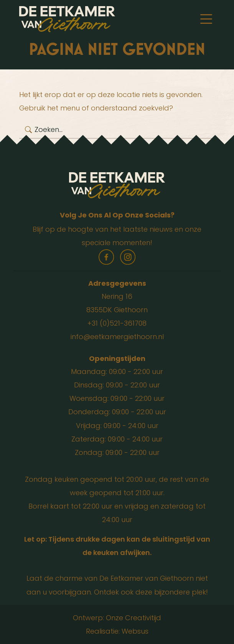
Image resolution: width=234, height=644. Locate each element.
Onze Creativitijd (133, 618)
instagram (128, 257)
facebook (106, 257)
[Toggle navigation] (206, 19)
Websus (135, 631)
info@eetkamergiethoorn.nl (117, 337)
